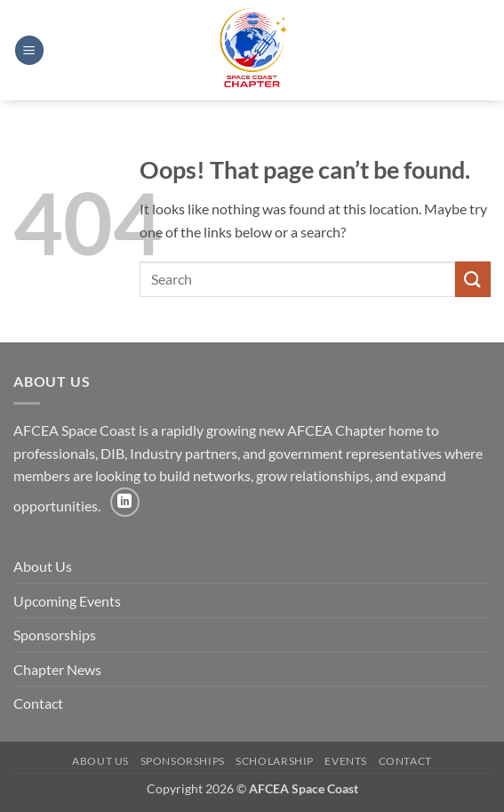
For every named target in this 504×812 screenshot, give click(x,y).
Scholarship (275, 761)
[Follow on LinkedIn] (125, 502)
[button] (29, 50)
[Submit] (473, 279)
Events (346, 761)
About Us (43, 566)
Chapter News (57, 669)
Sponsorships (55, 635)
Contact (38, 703)
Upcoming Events (67, 601)
